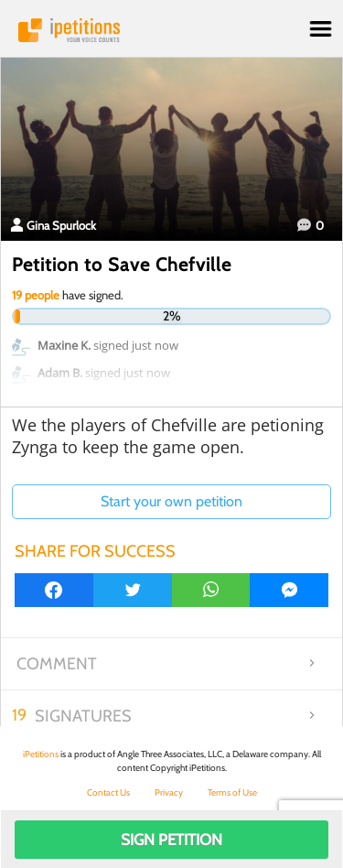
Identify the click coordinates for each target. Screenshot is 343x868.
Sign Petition (171, 840)
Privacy (169, 792)
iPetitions (171, 30)
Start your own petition (171, 501)
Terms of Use (232, 792)
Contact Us (108, 792)
